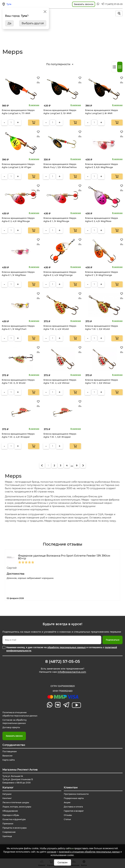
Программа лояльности (76, 794)
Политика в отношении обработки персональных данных (20, 714)
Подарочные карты (74, 798)
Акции (67, 802)
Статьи (67, 819)
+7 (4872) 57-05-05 (114, 4)
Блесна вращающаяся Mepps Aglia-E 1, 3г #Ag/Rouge (60, 220)
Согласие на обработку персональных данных (15, 722)
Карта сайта (9, 760)
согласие (52, 852)
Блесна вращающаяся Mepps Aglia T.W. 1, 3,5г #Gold (102, 328)
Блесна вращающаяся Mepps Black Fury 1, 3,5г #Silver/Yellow (60, 166)
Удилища (7, 836)
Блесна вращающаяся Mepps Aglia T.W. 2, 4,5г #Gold (60, 328)
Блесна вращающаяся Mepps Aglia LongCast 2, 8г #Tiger (18, 166)
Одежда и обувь (11, 815)
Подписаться (113, 640)
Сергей (12, 568)
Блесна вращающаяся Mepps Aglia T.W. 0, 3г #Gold (18, 381)
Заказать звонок (14, 736)
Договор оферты (11, 727)
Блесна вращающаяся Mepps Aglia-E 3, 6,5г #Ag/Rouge (102, 166)
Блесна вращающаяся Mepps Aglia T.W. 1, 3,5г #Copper (60, 435)
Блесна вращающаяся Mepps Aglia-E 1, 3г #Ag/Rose (18, 274)
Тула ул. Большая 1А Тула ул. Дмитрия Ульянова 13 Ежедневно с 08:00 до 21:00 (18, 779)
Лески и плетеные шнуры (16, 802)
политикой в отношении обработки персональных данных (89, 852)
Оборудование (10, 811)
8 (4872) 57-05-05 (63, 662)
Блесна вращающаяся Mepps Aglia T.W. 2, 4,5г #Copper (18, 435)
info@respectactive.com (72, 672)
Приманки (8, 824)
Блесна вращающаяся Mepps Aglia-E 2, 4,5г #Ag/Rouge (18, 220)
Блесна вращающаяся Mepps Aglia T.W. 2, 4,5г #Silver (60, 381)
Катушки (7, 794)
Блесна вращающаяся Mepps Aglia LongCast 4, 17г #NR (18, 112)
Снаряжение (9, 832)
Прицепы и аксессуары (15, 828)
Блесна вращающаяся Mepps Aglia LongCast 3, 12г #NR (60, 112)
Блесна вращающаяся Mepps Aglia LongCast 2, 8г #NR (102, 112)
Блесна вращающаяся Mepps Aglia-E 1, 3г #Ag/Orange (102, 274)
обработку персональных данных (67, 647)
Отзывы (68, 815)
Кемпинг (7, 798)
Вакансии (7, 756)
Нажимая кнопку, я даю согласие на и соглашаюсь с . (62, 649)
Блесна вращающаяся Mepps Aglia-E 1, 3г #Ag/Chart (18, 328)
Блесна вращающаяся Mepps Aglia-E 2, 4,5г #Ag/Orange (60, 274)
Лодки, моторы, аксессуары (17, 807)
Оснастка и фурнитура (14, 819)
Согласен (62, 862)
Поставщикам (10, 751)
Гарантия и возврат (74, 811)
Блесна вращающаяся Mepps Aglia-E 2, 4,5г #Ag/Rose (102, 220)
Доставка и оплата (73, 807)
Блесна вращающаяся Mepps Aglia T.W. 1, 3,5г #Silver (102, 381)
